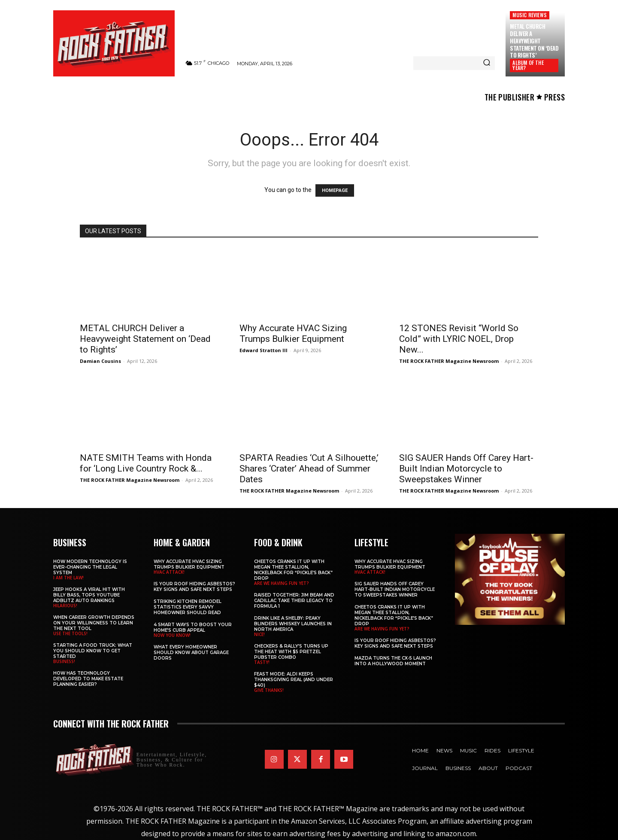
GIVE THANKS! (269, 690)
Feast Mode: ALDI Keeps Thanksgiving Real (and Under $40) (294, 680)
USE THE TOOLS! (70, 633)
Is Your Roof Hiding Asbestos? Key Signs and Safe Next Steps (194, 587)
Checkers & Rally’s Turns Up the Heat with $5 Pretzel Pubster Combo (291, 652)
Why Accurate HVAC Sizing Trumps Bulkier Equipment (293, 333)
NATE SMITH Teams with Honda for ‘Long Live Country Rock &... (146, 463)
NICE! (259, 634)
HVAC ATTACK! (169, 572)
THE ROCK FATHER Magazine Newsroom (449, 361)
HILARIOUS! (65, 606)
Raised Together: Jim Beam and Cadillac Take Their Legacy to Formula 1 (294, 601)
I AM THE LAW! (68, 578)
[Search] (487, 63)
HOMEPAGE (335, 190)
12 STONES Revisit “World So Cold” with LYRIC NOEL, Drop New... (459, 339)
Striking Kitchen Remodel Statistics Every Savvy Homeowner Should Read (188, 607)
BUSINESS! (64, 661)
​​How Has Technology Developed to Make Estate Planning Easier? (88, 679)
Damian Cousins (100, 361)
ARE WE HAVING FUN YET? (282, 583)
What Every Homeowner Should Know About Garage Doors (191, 653)
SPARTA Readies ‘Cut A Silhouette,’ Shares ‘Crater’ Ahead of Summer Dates (309, 469)
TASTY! (262, 662)
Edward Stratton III (264, 350)
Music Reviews (530, 15)
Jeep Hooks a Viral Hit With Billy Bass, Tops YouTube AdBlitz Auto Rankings (89, 595)
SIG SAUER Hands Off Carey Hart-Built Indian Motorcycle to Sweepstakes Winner (466, 469)
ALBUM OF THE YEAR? (528, 65)
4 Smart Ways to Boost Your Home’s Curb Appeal (193, 627)
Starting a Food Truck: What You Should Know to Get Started (93, 651)
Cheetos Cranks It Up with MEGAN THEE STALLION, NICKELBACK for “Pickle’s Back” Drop (293, 570)
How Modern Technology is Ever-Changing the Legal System (90, 567)
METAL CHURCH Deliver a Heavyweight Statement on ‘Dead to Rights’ (534, 41)
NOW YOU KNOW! (172, 635)
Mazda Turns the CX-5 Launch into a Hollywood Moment (393, 661)
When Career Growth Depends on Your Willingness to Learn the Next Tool (94, 623)
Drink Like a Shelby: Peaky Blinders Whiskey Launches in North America (293, 624)
